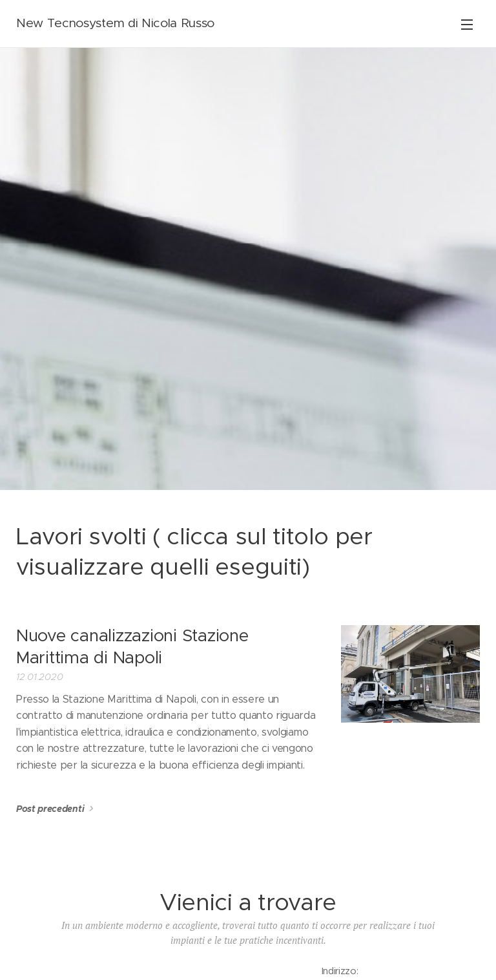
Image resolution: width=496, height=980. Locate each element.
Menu (467, 25)
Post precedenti (50, 809)
